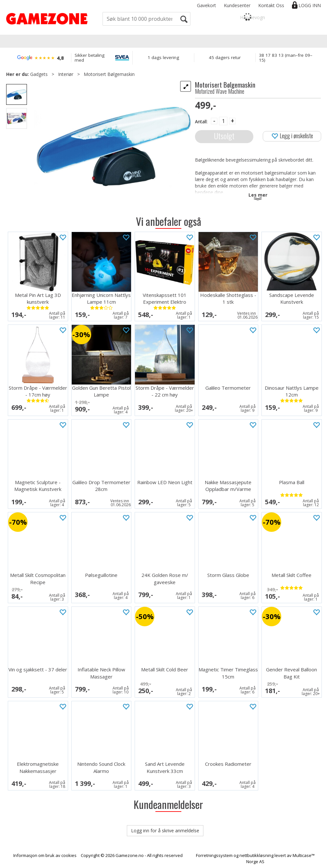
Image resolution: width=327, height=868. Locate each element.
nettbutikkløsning (256, 855)
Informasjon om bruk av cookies (45, 855)
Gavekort (206, 5)
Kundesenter (237, 5)
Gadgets (39, 74)
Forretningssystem (214, 855)
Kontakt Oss (271, 5)
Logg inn (310, 5)
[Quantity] (223, 121)
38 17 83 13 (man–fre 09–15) (286, 58)
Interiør (66, 74)
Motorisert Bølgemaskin (109, 74)
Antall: (201, 122)
